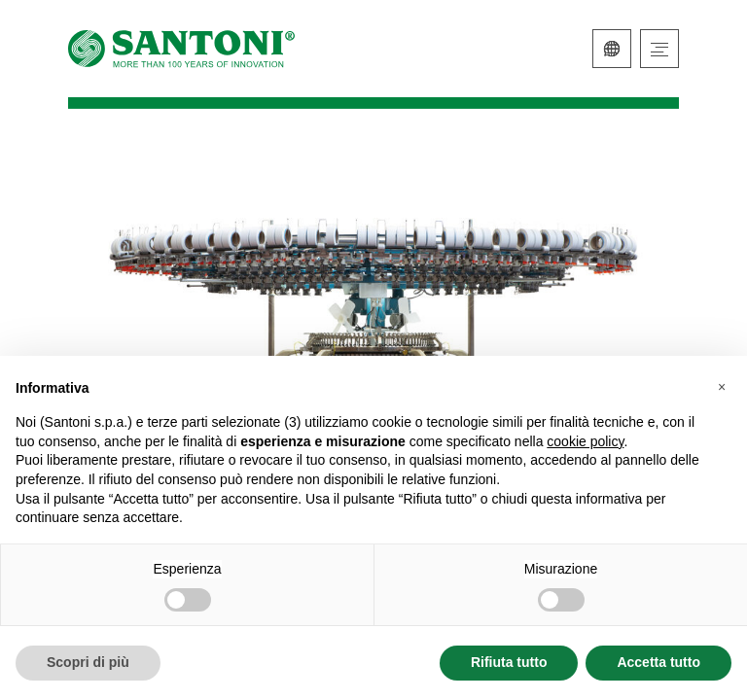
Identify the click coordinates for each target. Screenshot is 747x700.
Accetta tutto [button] (658, 662)
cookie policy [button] (585, 441)
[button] (722, 387)
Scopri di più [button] (88, 662)
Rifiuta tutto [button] (509, 662)
